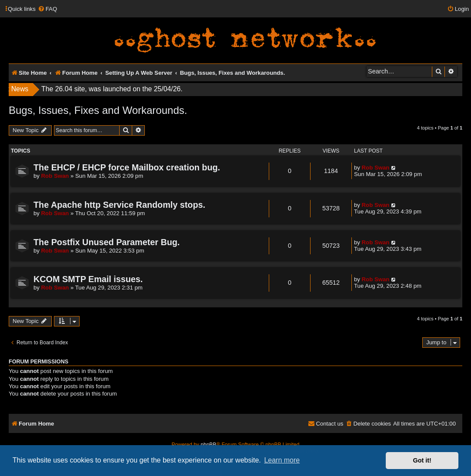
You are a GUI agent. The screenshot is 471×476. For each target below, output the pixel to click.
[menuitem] (47, 9)
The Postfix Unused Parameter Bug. (107, 242)
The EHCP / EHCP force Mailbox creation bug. (127, 167)
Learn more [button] (282, 460)
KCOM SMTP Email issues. (88, 279)
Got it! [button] (422, 460)
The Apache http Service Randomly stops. (119, 205)
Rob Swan (55, 176)
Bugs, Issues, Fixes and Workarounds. (98, 110)
